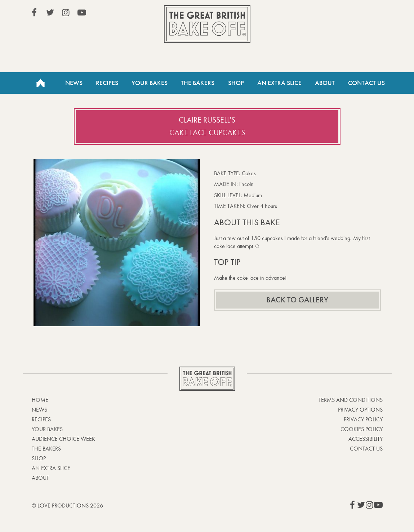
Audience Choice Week (63, 439)
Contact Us (366, 83)
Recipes (107, 83)
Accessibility (366, 439)
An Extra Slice (279, 83)
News (74, 83)
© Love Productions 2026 (67, 506)
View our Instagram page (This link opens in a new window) (66, 13)
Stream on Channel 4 (350, 14)
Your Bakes (150, 83)
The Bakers (198, 83)
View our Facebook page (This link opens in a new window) (34, 13)
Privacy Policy (363, 419)
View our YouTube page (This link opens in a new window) (82, 13)
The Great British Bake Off (207, 24)
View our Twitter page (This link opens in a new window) (50, 13)
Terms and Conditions (351, 400)
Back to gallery (297, 300)
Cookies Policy (362, 429)
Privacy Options (360, 410)
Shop (236, 83)
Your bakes (47, 429)
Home (41, 83)
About (325, 83)
